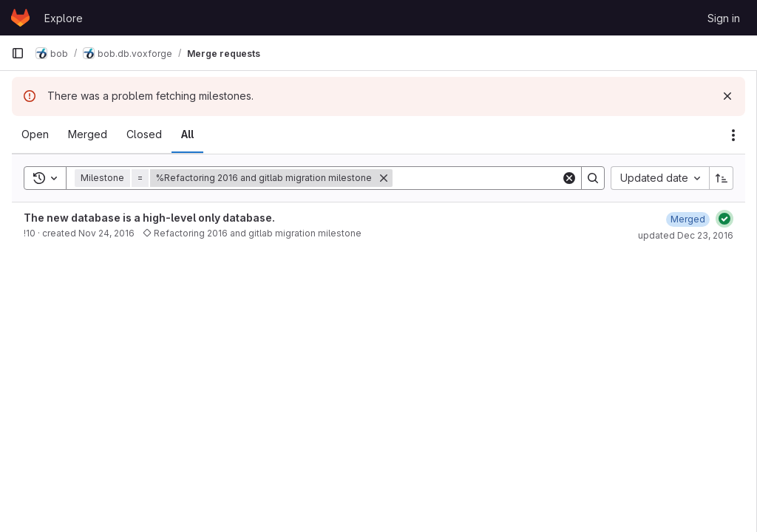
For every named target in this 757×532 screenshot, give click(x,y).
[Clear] (569, 178)
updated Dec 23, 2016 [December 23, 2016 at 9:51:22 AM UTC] (686, 235)
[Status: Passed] (724, 219)
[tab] (35, 134)
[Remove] (384, 178)
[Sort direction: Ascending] (722, 178)
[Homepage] (20, 18)
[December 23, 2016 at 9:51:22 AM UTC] (688, 219)
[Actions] (733, 135)
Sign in (724, 18)
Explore (64, 18)
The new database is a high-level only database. (149, 218)
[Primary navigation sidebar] (18, 53)
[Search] (484, 178)
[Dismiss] (727, 96)
